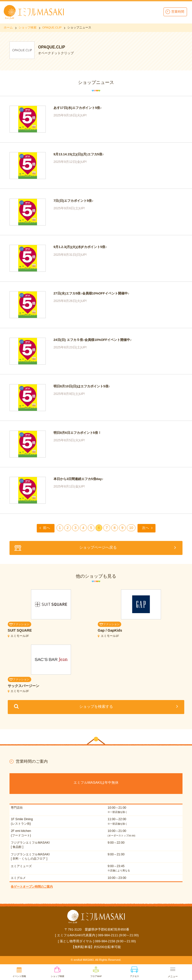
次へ (145, 528)
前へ (46, 528)
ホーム (8, 27)
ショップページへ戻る (98, 547)
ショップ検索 (27, 27)
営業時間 (178, 12)
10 (131, 528)
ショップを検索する (96, 706)
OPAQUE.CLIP (52, 27)
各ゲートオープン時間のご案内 (32, 887)
